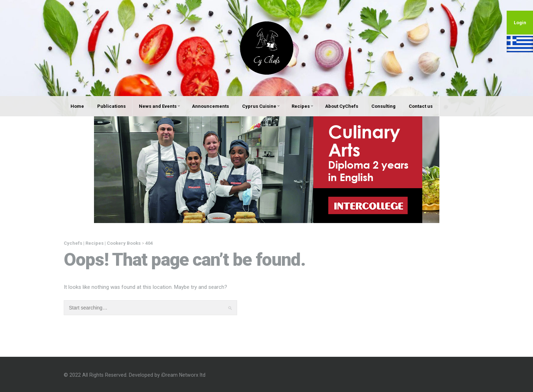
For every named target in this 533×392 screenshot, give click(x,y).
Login (520, 23)
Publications (111, 106)
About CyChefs (342, 106)
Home (77, 106)
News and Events (159, 106)
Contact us (421, 106)
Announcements (210, 106)
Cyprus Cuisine (261, 106)
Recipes (302, 106)
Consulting (383, 106)
